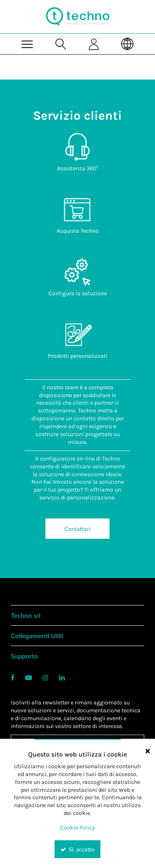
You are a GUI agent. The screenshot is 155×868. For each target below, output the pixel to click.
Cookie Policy (77, 828)
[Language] (128, 44)
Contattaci (77, 529)
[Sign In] (94, 44)
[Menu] (27, 44)
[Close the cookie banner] (148, 751)
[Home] (78, 17)
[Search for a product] (61, 44)
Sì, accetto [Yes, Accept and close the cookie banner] (77, 849)
